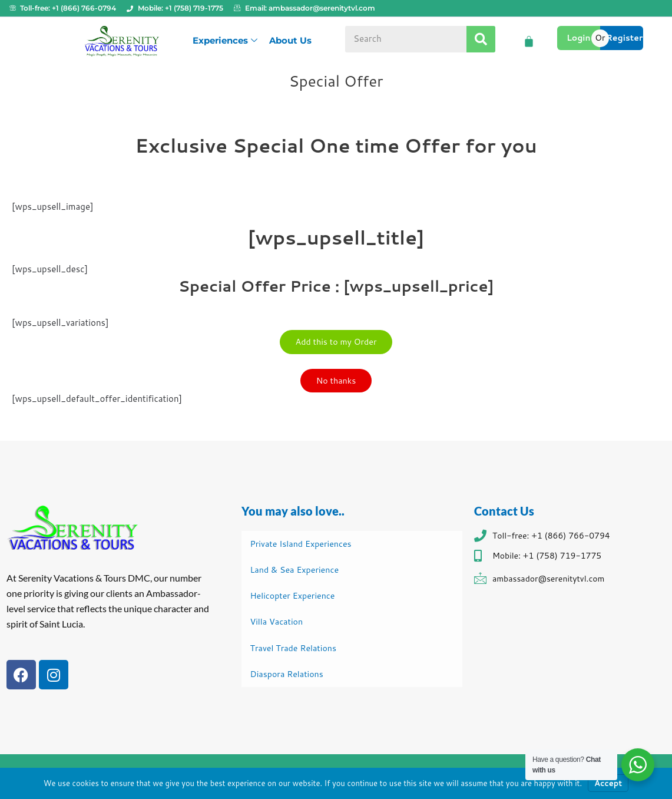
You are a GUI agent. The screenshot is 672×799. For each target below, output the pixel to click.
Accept (608, 783)
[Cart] (529, 41)
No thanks (336, 384)
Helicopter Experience (295, 597)
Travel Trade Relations (296, 650)
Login (579, 38)
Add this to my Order (336, 343)
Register (625, 38)
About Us (290, 40)
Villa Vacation (278, 623)
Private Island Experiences (304, 544)
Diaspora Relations (289, 676)
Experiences (225, 40)
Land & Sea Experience (297, 570)
